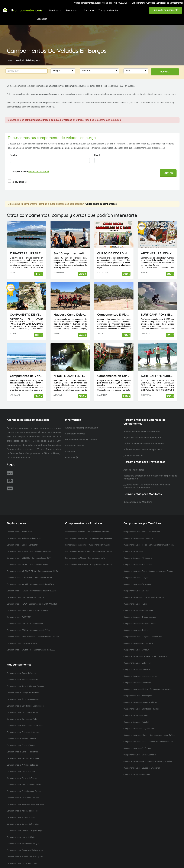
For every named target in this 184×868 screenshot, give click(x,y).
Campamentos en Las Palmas (77, 546)
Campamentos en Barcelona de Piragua (23, 838)
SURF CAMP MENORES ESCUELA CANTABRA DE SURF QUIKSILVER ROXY (158, 370)
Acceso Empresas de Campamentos (142, 426)
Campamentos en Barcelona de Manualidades (26, 700)
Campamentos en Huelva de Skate (21, 832)
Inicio (39, 11)
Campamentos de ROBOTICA (42, 579)
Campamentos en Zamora (101, 559)
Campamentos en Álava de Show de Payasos (25, 681)
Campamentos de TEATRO (18, 559)
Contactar (42, 19)
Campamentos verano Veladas (136, 585)
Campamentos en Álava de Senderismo (23, 694)
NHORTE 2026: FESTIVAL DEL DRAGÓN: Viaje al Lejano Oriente (70, 370)
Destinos (54, 11)
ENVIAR (168, 173)
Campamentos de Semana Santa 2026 (23, 539)
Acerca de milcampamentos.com (82, 422)
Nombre (14, 155)
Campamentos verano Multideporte (138, 553)
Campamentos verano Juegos (136, 572)
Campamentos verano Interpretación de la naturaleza (145, 651)
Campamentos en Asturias (76, 533)
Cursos (88, 11)
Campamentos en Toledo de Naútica (22, 668)
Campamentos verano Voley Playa (138, 657)
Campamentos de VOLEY (40, 559)
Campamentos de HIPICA (48, 566)
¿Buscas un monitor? (134, 450)
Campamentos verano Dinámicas (137, 677)
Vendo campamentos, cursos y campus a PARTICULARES (101, 3)
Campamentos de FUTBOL (18, 546)
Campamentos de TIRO (16, 605)
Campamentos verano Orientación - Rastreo (141, 703)
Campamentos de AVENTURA (19, 612)
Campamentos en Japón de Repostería (23, 674)
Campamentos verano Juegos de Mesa (139, 723)
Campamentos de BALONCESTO (43, 585)
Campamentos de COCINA (18, 625)
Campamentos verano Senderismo (138, 559)
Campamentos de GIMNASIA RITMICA (22, 638)
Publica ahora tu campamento (101, 198)
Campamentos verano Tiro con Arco (138, 638)
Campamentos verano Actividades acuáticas (142, 526)
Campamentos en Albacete (98, 526)
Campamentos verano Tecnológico (138, 690)
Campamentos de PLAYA (17, 598)
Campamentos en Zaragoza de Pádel (22, 714)
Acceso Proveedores (134, 464)
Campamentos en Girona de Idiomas (22, 858)
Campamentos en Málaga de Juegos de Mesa (25, 799)
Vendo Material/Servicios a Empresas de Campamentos (158, 3)
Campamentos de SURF (41, 553)
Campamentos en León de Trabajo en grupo (25, 825)
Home (10, 60)
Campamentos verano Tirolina (136, 625)
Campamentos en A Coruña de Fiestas (22, 759)
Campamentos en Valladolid (77, 559)
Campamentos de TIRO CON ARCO (21, 631)
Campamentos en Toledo (98, 553)
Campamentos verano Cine (161, 684)
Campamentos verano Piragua (161, 539)
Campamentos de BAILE (44, 572)
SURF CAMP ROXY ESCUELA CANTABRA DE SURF (158, 309)
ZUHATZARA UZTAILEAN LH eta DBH (27, 248)
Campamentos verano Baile (135, 736)
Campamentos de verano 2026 (19, 526)
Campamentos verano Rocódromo (137, 743)
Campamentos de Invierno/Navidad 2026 (24, 533)
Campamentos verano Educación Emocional (142, 762)
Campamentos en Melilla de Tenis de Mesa (24, 779)
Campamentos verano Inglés (135, 539)
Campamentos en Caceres (76, 539)
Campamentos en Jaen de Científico (22, 733)
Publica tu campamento (165, 10)
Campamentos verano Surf (134, 546)
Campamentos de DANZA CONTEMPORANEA (25, 592)
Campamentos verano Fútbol (135, 598)
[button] (63, 71)
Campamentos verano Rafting (162, 730)
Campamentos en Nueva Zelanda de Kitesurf (25, 720)
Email (97, 155)
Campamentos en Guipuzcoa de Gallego (23, 727)
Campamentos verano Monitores (137, 769)
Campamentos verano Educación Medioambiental (144, 592)
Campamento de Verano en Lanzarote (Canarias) (27, 370)
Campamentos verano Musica (136, 684)
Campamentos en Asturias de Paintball (23, 753)
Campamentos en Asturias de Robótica (23, 805)
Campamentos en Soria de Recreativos (22, 746)
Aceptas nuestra (31, 171)
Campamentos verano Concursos (137, 664)
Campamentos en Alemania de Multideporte (25, 851)
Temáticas (71, 11)
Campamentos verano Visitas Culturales (140, 749)
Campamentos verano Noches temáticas (140, 697)
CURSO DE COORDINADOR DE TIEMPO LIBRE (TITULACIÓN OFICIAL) (114, 248)
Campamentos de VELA (40, 625)
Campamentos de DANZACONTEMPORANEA (25, 618)
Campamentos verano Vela (135, 756)
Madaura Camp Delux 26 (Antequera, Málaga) (70, 309)
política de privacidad (39, 171)
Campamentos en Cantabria (100, 539)
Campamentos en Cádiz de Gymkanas (22, 707)
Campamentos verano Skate (135, 566)
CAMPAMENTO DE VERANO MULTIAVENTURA (27, 309)
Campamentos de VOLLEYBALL (20, 572)
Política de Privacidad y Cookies (81, 434)
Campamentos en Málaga (76, 553)
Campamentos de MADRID (18, 579)
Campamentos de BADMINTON (20, 644)
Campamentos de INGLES (41, 546)
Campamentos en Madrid (102, 546)
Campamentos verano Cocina (160, 756)
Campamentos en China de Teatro (21, 740)
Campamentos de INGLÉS (45, 644)
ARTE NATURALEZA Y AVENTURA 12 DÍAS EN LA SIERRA (158, 248)
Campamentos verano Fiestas (161, 566)
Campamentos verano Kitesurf (136, 730)
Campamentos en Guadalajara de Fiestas (24, 786)
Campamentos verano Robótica (161, 736)
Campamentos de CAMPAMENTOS (43, 598)
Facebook (71, 452)
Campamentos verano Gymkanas (137, 579)
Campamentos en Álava (75, 526)
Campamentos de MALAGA (48, 631)
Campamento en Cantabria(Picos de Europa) (114, 370)
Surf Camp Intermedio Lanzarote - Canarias (70, 248)
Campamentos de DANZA (38, 605)
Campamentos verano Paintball (136, 717)
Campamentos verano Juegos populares (140, 671)
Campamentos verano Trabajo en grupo (140, 612)
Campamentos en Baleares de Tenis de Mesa (25, 845)
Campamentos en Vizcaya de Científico (23, 687)
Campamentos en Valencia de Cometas (23, 792)
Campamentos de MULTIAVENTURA (21, 566)
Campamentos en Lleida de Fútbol (21, 766)
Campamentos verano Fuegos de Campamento (143, 631)
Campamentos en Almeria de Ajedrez (22, 773)
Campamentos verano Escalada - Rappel (140, 618)
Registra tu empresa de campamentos (142, 432)
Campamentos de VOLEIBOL (18, 553)
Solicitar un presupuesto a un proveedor (143, 444)
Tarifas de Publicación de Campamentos (144, 438)
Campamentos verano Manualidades (138, 605)
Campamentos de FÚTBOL (18, 585)
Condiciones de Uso (75, 428)
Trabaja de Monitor (109, 11)
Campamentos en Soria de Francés (21, 812)
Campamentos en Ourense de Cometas (23, 819)
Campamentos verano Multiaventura (138, 533)
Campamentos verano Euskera (136, 710)
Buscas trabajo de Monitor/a (138, 496)
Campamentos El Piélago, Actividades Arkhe (114, 309)
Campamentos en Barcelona (100, 533)
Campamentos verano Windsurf (136, 644)
